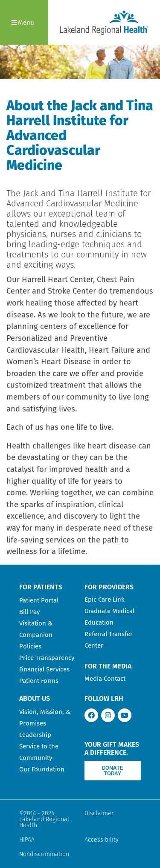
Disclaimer (99, 813)
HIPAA (27, 840)
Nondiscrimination (44, 854)
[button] (24, 22)
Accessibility (102, 840)
